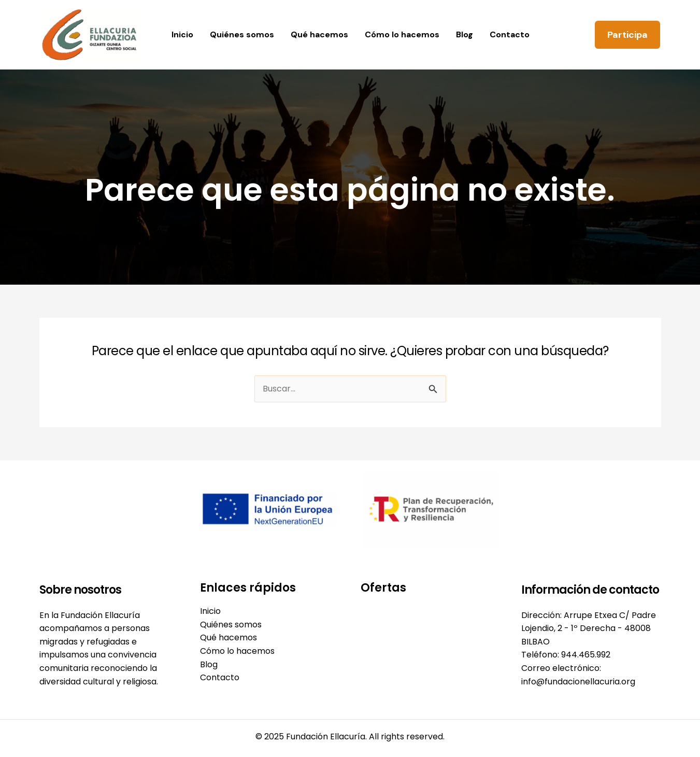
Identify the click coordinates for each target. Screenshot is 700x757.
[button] (627, 35)
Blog (465, 34)
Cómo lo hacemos (402, 34)
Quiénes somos (242, 34)
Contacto (510, 34)
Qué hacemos (319, 34)
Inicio (182, 34)
